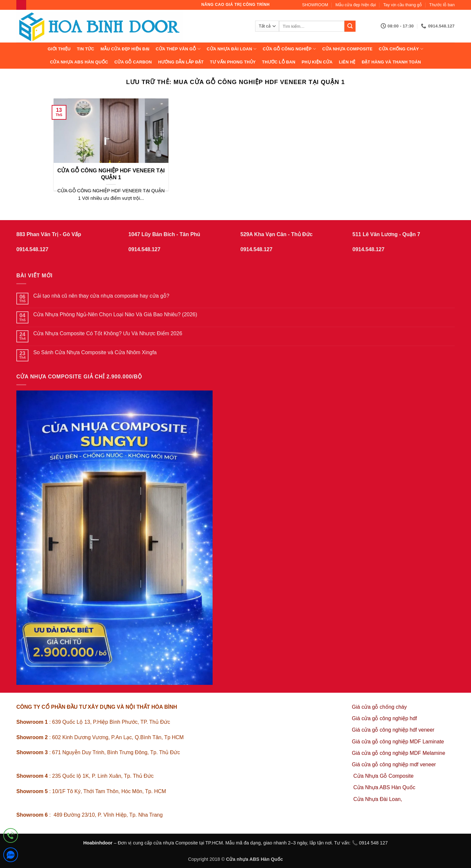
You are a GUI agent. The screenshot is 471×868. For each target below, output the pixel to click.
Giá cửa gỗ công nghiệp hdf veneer (393, 730)
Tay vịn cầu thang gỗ (403, 5)
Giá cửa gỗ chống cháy (379, 707)
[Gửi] (350, 26)
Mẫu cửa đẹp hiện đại (356, 5)
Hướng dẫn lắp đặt (181, 62)
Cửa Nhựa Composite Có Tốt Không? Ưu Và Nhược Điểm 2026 (108, 333)
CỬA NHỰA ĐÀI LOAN (232, 49)
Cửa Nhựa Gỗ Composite (384, 776)
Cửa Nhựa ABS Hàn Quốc (79, 62)
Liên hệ (347, 62)
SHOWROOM (315, 5)
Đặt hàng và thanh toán (391, 62)
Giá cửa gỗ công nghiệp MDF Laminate (398, 742)
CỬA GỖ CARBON (133, 62)
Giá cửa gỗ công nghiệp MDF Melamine (399, 753)
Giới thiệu (59, 49)
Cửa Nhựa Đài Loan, (378, 799)
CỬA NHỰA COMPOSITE (347, 49)
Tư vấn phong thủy (233, 62)
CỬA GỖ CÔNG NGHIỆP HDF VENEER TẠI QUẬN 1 (111, 174)
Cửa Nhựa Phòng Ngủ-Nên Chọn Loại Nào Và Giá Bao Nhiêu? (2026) (115, 314)
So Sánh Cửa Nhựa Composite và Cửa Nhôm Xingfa (95, 352)
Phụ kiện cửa (317, 62)
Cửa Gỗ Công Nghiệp (289, 49)
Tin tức (86, 49)
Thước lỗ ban (442, 5)
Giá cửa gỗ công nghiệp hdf (384, 718)
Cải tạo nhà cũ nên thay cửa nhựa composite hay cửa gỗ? (101, 296)
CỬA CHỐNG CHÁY (401, 49)
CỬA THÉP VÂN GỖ (178, 49)
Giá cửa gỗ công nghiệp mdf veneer (394, 764)
